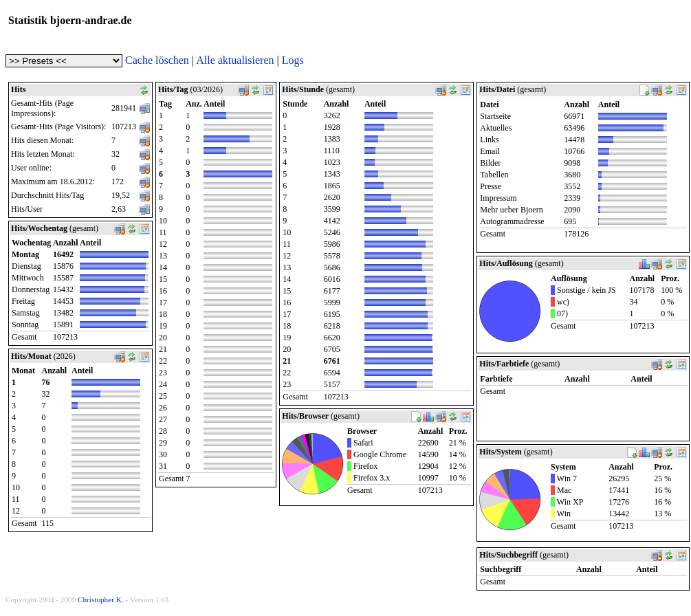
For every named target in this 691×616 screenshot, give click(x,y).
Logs (293, 60)
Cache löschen (157, 60)
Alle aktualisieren (235, 60)
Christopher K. (101, 599)
